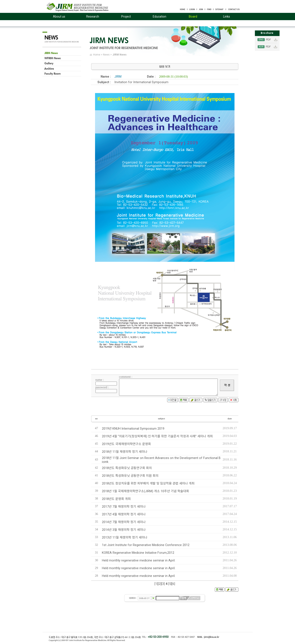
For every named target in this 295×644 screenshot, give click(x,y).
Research (93, 17)
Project (126, 17)
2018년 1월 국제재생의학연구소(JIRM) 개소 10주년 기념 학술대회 (145, 491)
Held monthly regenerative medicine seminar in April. (139, 560)
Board (193, 17)
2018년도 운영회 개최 (116, 499)
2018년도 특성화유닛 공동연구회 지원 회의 (130, 476)
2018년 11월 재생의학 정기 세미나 (125, 452)
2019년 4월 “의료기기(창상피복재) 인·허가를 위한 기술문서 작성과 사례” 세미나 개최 (157, 436)
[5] (170, 584)
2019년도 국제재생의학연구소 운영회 (126, 444)
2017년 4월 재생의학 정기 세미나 (124, 514)
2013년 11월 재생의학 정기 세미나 (125, 537)
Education (160, 17)
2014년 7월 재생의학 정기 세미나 (124, 522)
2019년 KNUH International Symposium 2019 (133, 429)
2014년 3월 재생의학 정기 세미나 (124, 530)
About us (59, 17)
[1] (156, 584)
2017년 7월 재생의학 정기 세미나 (124, 507)
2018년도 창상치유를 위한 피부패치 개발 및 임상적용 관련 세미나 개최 (148, 483)
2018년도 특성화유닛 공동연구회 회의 (127, 468)
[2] (160, 584)
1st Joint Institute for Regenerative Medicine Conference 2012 (146, 545)
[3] (163, 584)
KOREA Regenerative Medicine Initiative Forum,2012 (138, 553)
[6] (173, 584)
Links (227, 17)
